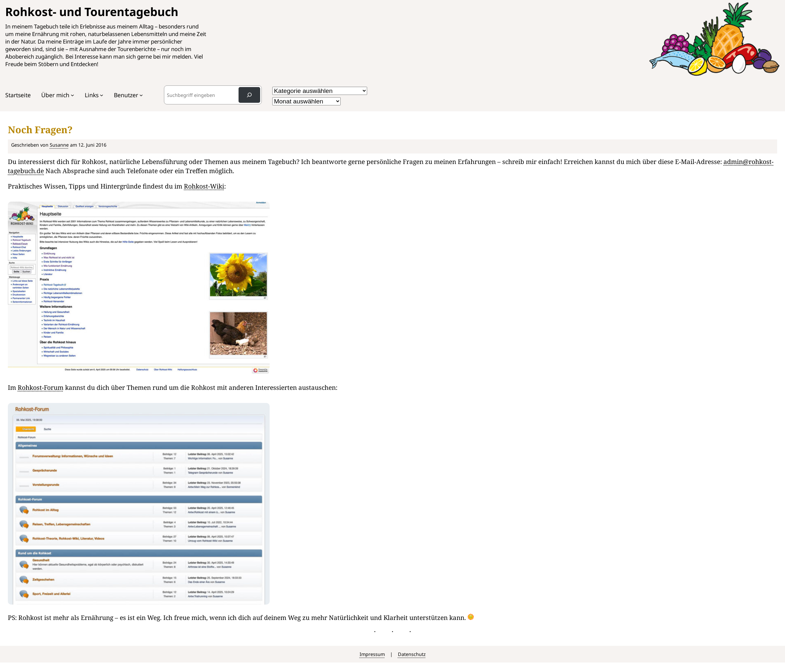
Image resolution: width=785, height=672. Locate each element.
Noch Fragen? (40, 129)
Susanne (59, 145)
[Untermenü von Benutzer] (141, 95)
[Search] (249, 95)
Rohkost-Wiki (204, 186)
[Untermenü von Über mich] (72, 95)
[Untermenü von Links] (102, 95)
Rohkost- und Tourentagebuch (92, 11)
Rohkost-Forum (41, 387)
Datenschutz (412, 654)
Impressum (372, 654)
